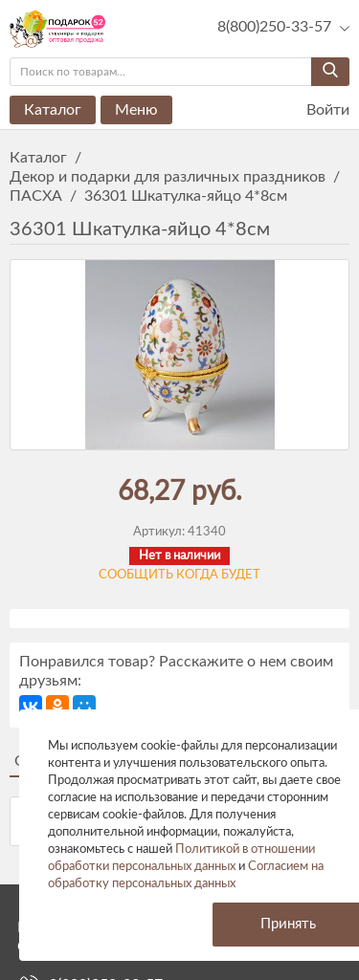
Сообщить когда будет (179, 575)
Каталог (53, 110)
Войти (316, 110)
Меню (136, 110)
